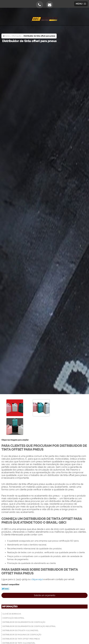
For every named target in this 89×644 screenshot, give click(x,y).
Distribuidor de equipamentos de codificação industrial (29, 626)
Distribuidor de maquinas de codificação (22, 635)
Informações (10, 607)
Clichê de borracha (12, 614)
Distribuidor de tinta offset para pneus (21, 639)
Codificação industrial (13, 618)
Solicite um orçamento (45, 595)
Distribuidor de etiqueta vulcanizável (20, 631)
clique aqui (37, 579)
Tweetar (5, 589)
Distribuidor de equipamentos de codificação (24, 622)
